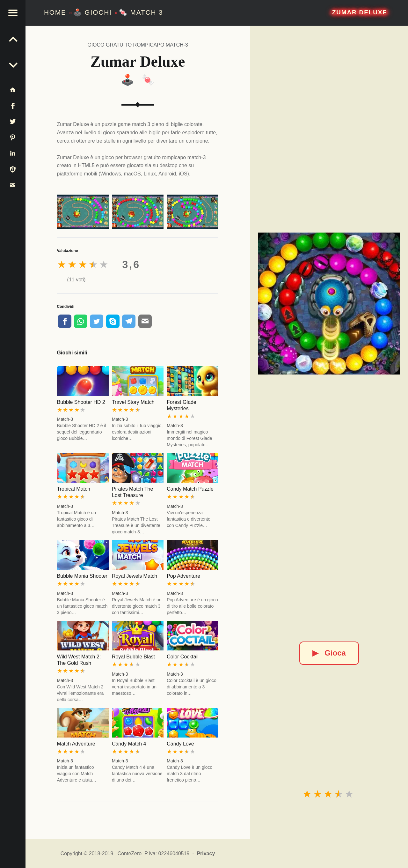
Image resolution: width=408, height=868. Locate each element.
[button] (13, 13)
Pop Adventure (183, 576)
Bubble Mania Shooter (82, 576)
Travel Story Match (133, 402)
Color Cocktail (183, 657)
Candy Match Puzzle (190, 489)
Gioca (329, 653)
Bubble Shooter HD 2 (81, 402)
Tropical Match (74, 489)
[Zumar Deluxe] (329, 304)
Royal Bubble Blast (133, 657)
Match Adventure (76, 744)
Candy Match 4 (129, 744)
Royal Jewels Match (135, 576)
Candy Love (180, 744)
